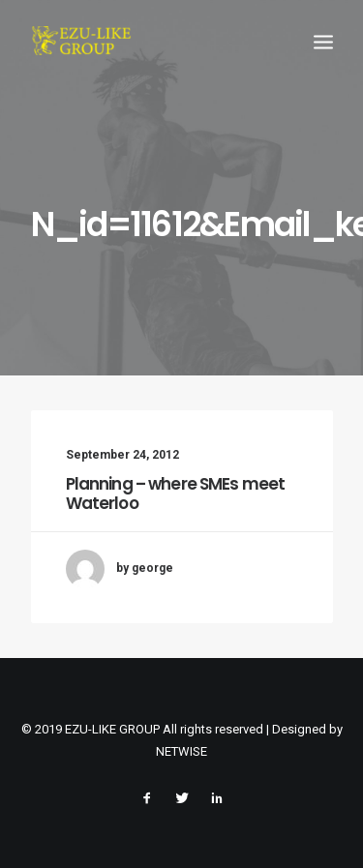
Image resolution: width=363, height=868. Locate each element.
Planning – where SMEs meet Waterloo (176, 494)
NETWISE (181, 751)
